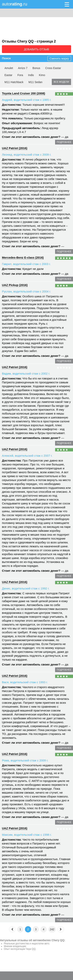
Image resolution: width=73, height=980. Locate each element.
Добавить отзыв (36, 49)
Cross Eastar (53, 68)
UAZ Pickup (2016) (15, 285)
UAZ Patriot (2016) (15, 148)
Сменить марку (59, 58)
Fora (20, 75)
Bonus (36, 68)
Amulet (9, 68)
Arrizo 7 (23, 68)
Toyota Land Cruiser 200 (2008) (23, 93)
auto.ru (15, 4)
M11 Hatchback (14, 82)
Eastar (8, 75)
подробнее (64, 142)
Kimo (42, 75)
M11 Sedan (35, 82)
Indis (31, 75)
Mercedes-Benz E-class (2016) (23, 257)
